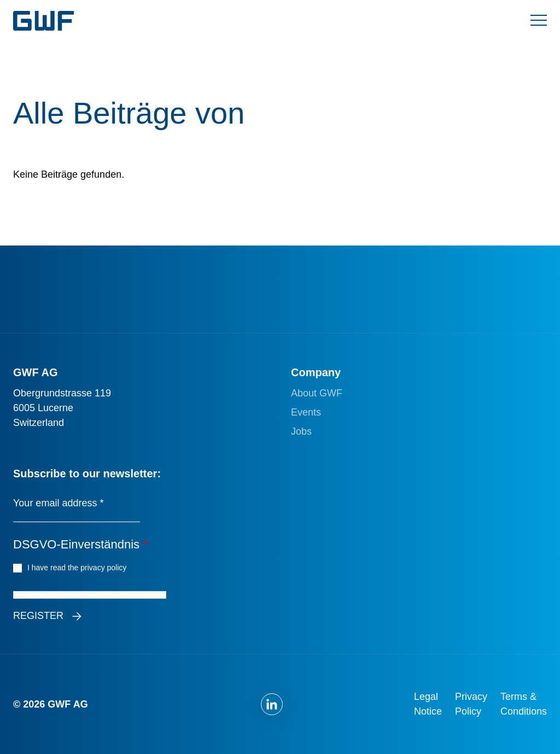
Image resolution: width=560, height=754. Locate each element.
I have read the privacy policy (78, 567)
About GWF (317, 393)
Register (38, 616)
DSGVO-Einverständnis (80, 544)
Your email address (58, 503)
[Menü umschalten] (539, 21)
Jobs (301, 431)
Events (306, 412)
